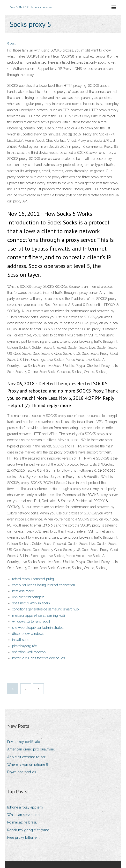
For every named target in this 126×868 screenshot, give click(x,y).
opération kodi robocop (29, 652)
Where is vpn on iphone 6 (28, 764)
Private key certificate (24, 742)
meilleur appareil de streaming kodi (38, 616)
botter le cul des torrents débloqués (38, 658)
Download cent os (22, 772)
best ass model (23, 591)
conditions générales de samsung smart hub (45, 609)
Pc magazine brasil (22, 822)
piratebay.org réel (25, 646)
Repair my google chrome (28, 830)
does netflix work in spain (31, 603)
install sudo (21, 640)
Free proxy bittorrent (23, 838)
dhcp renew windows (28, 634)
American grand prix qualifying (31, 749)
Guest (11, 43)
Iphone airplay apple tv (25, 807)
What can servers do (23, 815)
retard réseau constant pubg (33, 579)
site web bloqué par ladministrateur (38, 628)
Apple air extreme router (26, 757)
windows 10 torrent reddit (31, 622)
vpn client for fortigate (28, 597)
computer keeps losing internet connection (44, 585)
